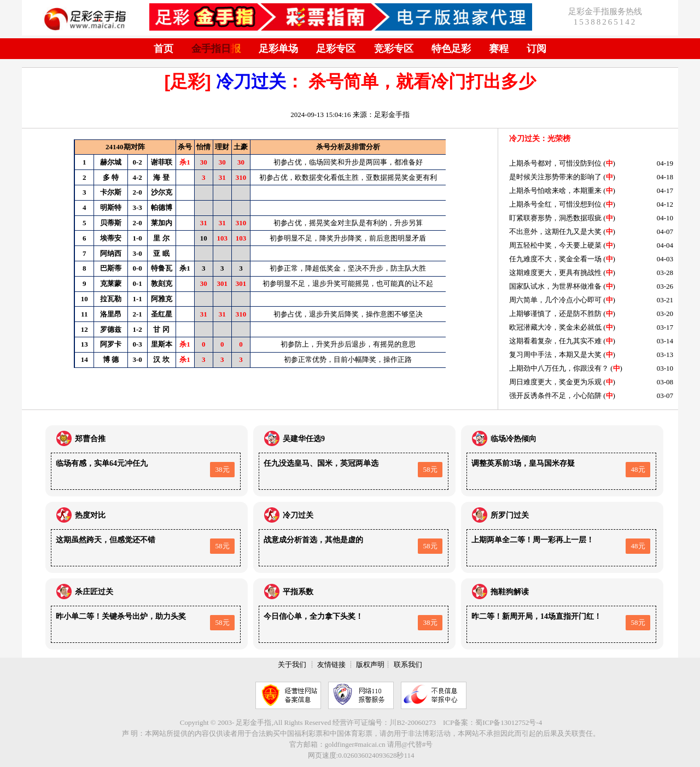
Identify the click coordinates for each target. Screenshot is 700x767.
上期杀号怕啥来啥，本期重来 (555, 191)
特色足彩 (451, 49)
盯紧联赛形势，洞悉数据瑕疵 (555, 218)
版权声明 (370, 664)
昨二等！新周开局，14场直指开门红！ (536, 616)
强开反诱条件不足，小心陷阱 (555, 396)
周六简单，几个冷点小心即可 (555, 300)
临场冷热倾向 (514, 439)
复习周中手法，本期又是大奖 (555, 355)
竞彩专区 (394, 49)
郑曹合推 (90, 439)
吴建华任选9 (304, 439)
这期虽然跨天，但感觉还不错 (106, 540)
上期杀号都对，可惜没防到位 (555, 163)
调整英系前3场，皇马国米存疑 (523, 463)
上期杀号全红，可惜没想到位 (555, 204)
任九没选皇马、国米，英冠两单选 (321, 463)
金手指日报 (216, 49)
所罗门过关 (510, 515)
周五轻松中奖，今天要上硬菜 (555, 245)
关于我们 (292, 664)
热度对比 (90, 515)
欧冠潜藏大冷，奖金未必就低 (555, 327)
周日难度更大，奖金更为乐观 (555, 382)
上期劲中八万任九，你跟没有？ (559, 368)
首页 (164, 49)
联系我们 (408, 664)
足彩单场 (278, 49)
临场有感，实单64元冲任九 (102, 463)
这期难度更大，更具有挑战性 (555, 273)
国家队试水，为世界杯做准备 (555, 286)
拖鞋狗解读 (510, 592)
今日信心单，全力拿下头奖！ (313, 616)
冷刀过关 (251, 81)
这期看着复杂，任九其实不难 (555, 341)
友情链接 (331, 664)
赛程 (499, 49)
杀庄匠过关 (94, 592)
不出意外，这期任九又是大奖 (555, 232)
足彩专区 (336, 49)
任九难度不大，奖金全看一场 (555, 259)
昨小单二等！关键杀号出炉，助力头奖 (121, 616)
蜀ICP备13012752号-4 (509, 722)
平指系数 (298, 592)
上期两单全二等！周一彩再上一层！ (533, 540)
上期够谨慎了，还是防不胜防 (555, 314)
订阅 (536, 49)
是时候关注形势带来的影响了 (555, 177)
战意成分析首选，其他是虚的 (313, 540)
